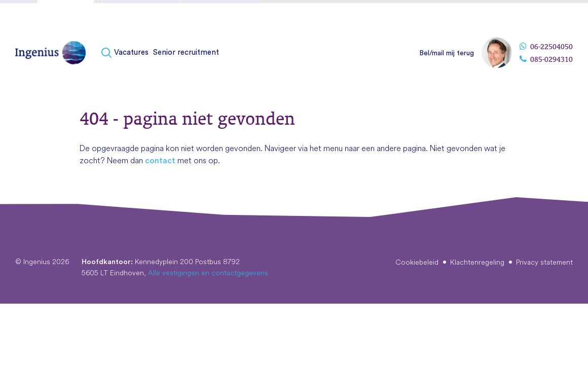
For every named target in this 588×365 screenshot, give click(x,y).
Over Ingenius (472, 15)
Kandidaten (66, 17)
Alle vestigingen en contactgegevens (208, 273)
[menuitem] (126, 53)
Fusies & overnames (141, 17)
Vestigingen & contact (537, 15)
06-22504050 (546, 47)
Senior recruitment (186, 52)
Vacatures (131, 52)
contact (160, 161)
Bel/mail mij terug (447, 53)
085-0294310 (546, 59)
